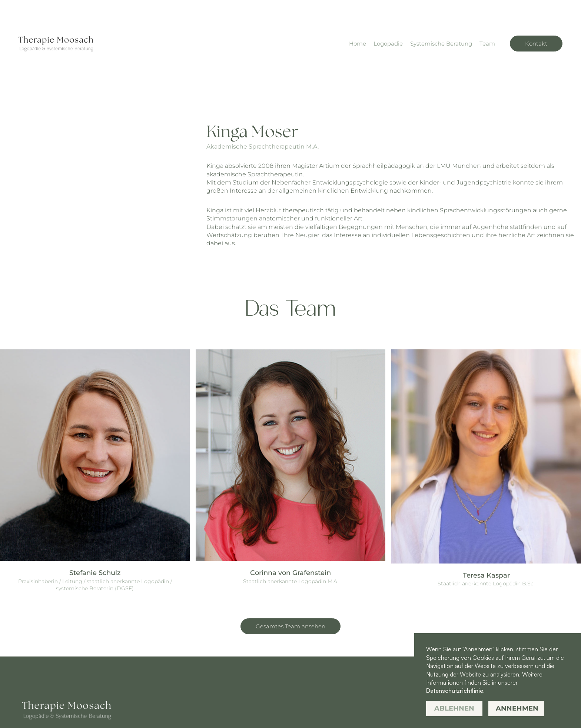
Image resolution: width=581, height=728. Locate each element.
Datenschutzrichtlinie (455, 691)
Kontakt (536, 44)
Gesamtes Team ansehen (290, 626)
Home (358, 44)
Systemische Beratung (441, 44)
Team (487, 44)
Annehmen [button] (517, 708)
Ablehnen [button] (454, 708)
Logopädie (388, 44)
